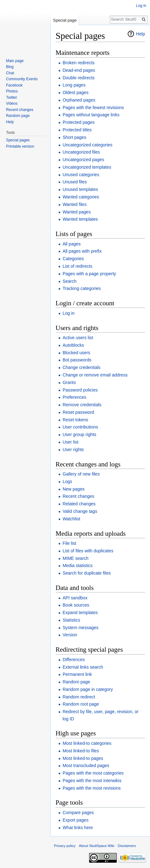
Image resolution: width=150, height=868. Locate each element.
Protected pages (78, 122)
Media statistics (78, 566)
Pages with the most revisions (91, 788)
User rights (73, 450)
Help (140, 34)
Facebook (14, 85)
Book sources (76, 605)
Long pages (74, 85)
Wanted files (75, 204)
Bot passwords (77, 360)
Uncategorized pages (83, 160)
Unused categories (81, 175)
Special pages (18, 140)
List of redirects (77, 266)
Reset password (78, 412)
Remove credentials (82, 405)
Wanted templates (80, 219)
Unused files (75, 182)
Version (70, 635)
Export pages (75, 820)
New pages (73, 489)
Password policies (80, 390)
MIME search (75, 558)
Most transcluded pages (86, 765)
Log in (68, 313)
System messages (80, 628)
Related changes (79, 504)
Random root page (81, 704)
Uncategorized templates (87, 167)
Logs (67, 481)
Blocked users (76, 353)
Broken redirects (78, 63)
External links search (83, 667)
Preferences (74, 397)
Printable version (20, 146)
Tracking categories (82, 288)
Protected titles (77, 130)
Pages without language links (91, 115)
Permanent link (77, 674)
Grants (69, 382)
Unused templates (80, 189)
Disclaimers (127, 846)
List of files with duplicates (88, 551)
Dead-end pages (79, 70)
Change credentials (81, 367)
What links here (78, 828)
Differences (74, 660)
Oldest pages (75, 92)
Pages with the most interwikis (92, 781)
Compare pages (78, 813)
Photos (12, 91)
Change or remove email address (95, 375)
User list (70, 442)
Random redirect (79, 697)
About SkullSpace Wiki (97, 846)
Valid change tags (80, 511)
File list (69, 543)
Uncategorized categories (87, 145)
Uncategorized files (81, 152)
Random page (76, 682)
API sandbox (75, 598)
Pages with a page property (89, 274)
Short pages (74, 137)
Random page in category (88, 689)
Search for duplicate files (86, 573)
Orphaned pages (79, 100)
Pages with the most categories (93, 773)
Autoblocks (73, 345)
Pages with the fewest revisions (93, 108)
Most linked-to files (81, 751)
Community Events (22, 79)
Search (69, 281)
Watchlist (71, 519)
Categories (73, 259)
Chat (10, 73)
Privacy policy (65, 846)
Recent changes (78, 496)
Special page (65, 20)
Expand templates (80, 613)
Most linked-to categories (87, 743)
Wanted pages (77, 212)
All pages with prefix (82, 251)
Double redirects (78, 78)
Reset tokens (75, 420)
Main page (15, 61)
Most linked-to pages (83, 758)
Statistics (71, 620)
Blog (10, 67)
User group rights (79, 434)
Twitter (11, 97)
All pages (72, 244)
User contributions (80, 427)
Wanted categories (81, 197)
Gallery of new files (81, 474)
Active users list (78, 338)
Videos (12, 103)
